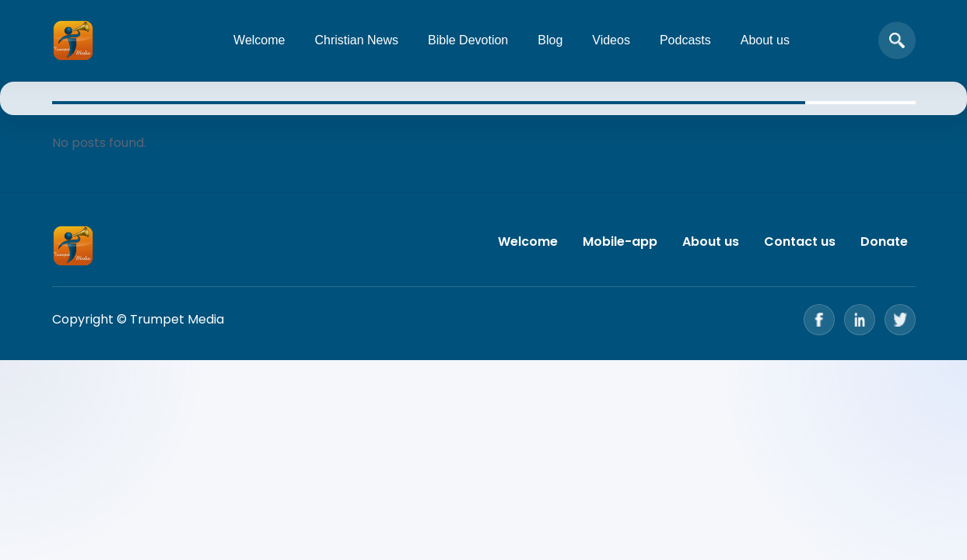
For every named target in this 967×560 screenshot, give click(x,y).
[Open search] (897, 40)
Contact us (800, 241)
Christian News (356, 40)
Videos (611, 40)
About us (765, 40)
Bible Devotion (468, 40)
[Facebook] (819, 320)
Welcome (259, 40)
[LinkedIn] (860, 320)
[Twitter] (900, 320)
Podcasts (685, 40)
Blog (550, 40)
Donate (884, 241)
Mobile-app (620, 241)
